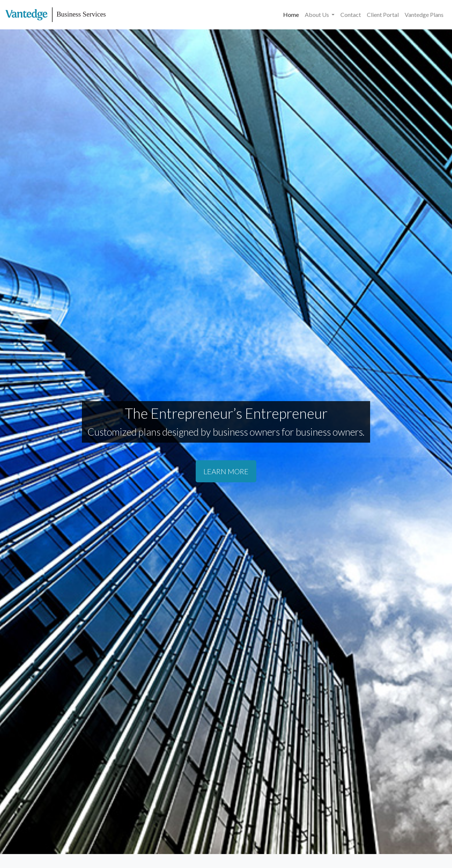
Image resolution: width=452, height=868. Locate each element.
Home (291, 15)
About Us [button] (317, 15)
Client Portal (383, 15)
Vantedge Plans (424, 15)
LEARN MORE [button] (226, 471)
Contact (351, 15)
